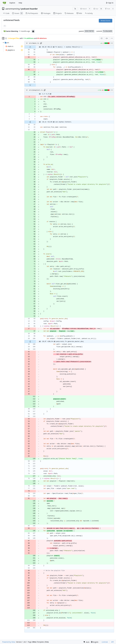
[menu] (112, 38)
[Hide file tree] (3, 38)
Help (20, 3)
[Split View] (107, 38)
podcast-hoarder (30, 9)
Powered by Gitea (9, 642)
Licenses (105, 642)
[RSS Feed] (75, 9)
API (112, 642)
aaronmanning (13, 9)
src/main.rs (34, 43)
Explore (12, 3)
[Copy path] (41, 43)
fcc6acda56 (108, 31)
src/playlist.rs (36, 90)
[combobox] (101, 38)
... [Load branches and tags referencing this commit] (5, 26)
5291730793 (89, 31)
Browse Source (106, 21)
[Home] (4, 3)
